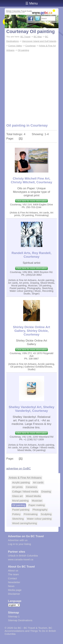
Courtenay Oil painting (31, 32)
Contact (13, 578)
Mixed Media (33, 496)
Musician (37, 501)
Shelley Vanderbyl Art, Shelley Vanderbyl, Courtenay (32, 409)
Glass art (17, 496)
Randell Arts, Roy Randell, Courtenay (32, 255)
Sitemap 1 (14, 616)
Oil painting (23, 50)
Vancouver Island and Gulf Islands (39, 41)
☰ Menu (32, 3)
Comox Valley (15, 46)
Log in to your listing (20, 544)
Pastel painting (21, 510)
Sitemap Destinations (20, 620)
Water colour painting (39, 519)
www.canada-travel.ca (21, 559)
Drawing (46, 492)
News (11, 586)
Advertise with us (18, 540)
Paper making (37, 505)
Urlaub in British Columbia (23, 556)
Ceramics (31, 487)
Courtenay (31, 46)
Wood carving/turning (25, 523)
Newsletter (14, 582)
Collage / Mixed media (25, 492)
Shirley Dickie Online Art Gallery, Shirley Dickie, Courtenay (32, 331)
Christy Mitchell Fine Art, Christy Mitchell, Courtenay (32, 180)
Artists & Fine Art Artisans (25, 478)
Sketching (18, 519)
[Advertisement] (32, 86)
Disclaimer (14, 594)
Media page (15, 590)
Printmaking (31, 514)
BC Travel (25, 37)
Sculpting (46, 514)
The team (14, 574)
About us (13, 570)
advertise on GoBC (19, 468)
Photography (40, 510)
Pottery (16, 514)
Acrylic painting (21, 482)
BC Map (38, 37)
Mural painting (20, 501)
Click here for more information (31, 201)
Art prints (17, 487)
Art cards (38, 482)
